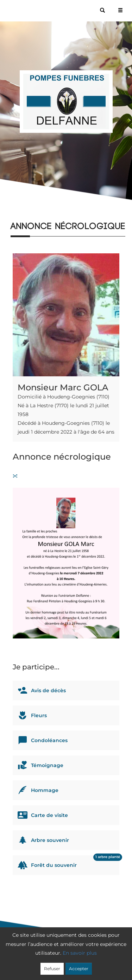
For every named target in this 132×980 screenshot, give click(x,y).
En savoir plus (80, 953)
